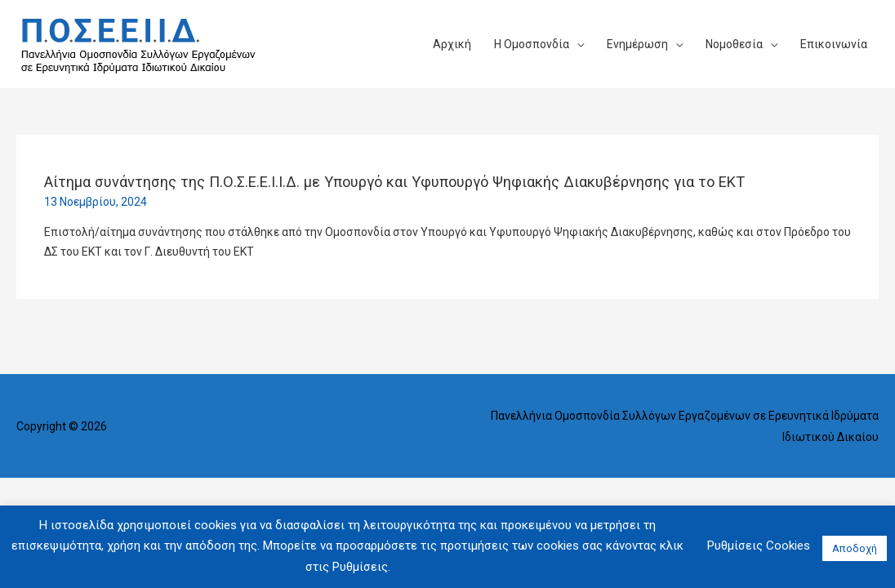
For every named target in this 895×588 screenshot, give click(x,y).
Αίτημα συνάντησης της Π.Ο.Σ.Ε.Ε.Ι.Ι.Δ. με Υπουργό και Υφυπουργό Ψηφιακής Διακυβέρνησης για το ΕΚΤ (394, 182)
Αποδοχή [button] (855, 548)
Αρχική (452, 44)
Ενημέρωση (637, 44)
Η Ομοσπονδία (532, 44)
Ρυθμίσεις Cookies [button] (759, 546)
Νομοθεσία (734, 44)
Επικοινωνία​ (834, 44)
